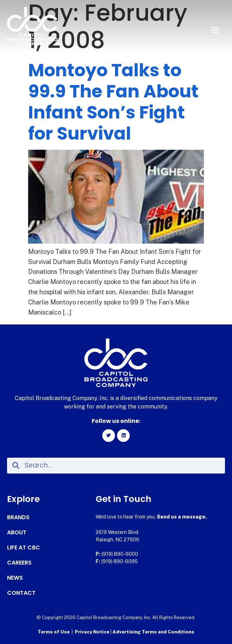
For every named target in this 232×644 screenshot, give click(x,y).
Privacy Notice (93, 632)
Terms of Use (54, 632)
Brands (18, 517)
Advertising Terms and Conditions (153, 632)
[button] (215, 30)
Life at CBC (24, 548)
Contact (21, 593)
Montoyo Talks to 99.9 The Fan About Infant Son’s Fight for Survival (113, 102)
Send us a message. (182, 517)
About (17, 533)
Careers (19, 563)
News (15, 578)
